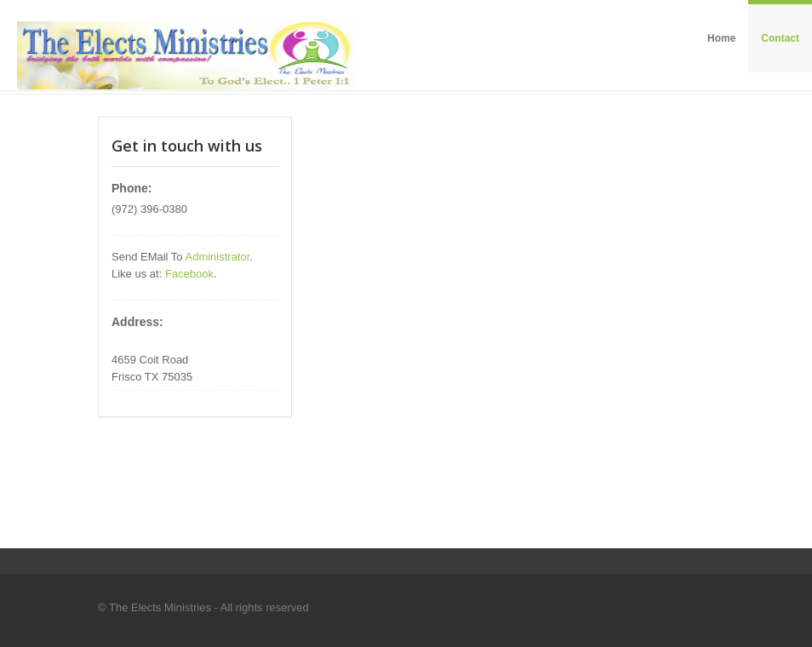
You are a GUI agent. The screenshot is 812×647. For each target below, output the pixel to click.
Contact (780, 38)
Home (721, 38)
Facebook (189, 274)
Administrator (217, 257)
